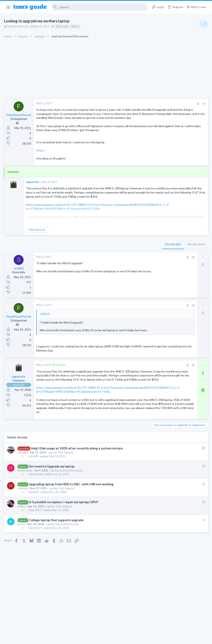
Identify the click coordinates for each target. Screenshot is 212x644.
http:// (41, 163)
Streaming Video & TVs (167, 270)
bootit (22, 560)
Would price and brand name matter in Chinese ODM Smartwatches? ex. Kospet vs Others (179, 354)
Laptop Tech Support (61, 489)
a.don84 (23, 489)
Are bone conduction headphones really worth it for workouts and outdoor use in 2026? (179, 302)
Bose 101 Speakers (172, 278)
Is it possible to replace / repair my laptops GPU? (64, 538)
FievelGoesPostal (18, 26)
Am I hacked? (168, 234)
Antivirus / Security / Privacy (170, 246)
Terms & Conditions (145, 638)
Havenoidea (25, 507)
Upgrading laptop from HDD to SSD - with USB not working (71, 520)
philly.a (22, 542)
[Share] (132, 104)
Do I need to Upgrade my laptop (52, 502)
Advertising (61, 638)
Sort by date (107, 256)
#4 (127, 381)
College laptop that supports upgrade (56, 556)
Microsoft (62, 26)
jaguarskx (33, 194)
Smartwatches (162, 370)
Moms (75, 26)
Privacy (117, 638)
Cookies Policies (90, 638)
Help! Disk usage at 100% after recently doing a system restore (77, 485)
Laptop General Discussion (67, 507)
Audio (157, 290)
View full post (37, 242)
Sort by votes (130, 256)
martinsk (23, 525)
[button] (8, 7)
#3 (127, 318)
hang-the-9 (36, 546)
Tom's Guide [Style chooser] (178, 621)
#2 (127, 269)
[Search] (100, 7)
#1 (137, 104)
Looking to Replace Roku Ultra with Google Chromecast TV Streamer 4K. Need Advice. (179, 382)
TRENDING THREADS (160, 225)
